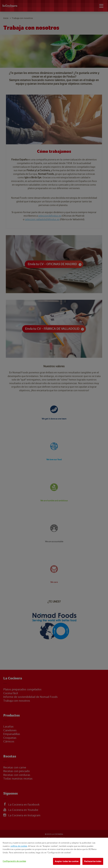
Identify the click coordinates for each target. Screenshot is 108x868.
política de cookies (19, 846)
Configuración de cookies (14, 861)
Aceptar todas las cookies (67, 861)
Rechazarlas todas (93, 861)
